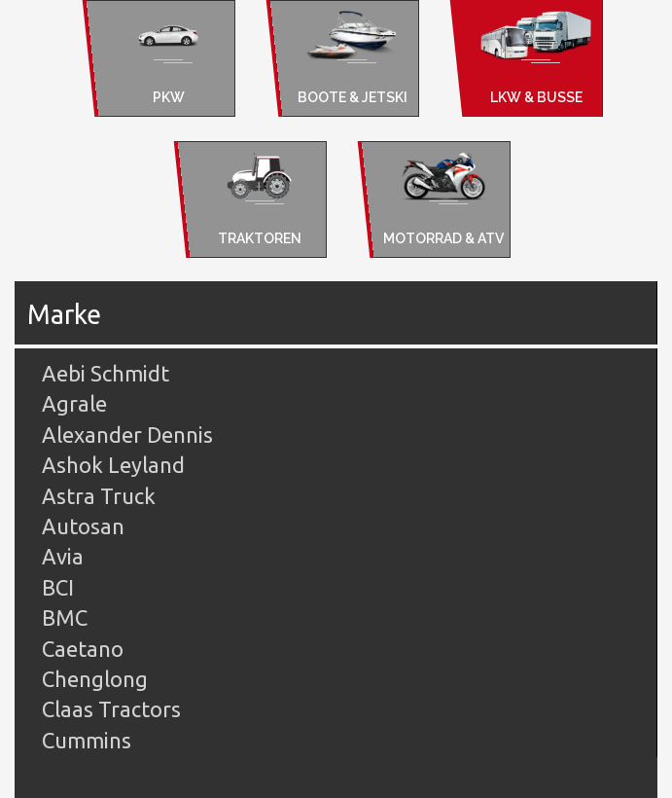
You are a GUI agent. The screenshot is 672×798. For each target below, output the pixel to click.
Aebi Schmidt (106, 373)
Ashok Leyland (113, 465)
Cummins (87, 740)
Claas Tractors (111, 709)
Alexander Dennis (127, 435)
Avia (63, 556)
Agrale (74, 403)
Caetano (83, 649)
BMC (65, 617)
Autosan (83, 526)
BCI (58, 587)
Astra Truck (99, 496)
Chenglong (95, 679)
